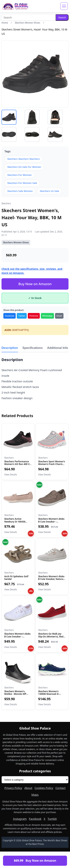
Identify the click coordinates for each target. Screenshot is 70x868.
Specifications (32, 348)
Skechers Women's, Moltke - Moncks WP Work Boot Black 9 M (15, 694)
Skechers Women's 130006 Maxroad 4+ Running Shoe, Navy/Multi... (49, 695)
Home (5, 23)
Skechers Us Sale (49, 191)
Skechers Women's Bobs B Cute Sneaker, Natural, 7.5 (51, 579)
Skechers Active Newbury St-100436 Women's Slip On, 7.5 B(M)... (16, 523)
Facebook (10, 316)
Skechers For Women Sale (22, 183)
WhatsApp (47, 316)
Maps (35, 795)
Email (59, 316)
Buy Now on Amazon (35, 284)
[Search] (29, 17)
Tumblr (52, 819)
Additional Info (58, 348)
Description (10, 348)
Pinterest (34, 316)
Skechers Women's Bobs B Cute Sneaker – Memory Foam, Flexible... (52, 522)
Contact (60, 788)
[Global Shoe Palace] (15, 6)
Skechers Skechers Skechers (24, 159)
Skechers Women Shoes (27, 23)
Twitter (22, 316)
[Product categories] (35, 780)
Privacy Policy (13, 788)
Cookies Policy (44, 788)
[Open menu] (64, 6)
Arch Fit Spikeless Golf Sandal (16, 578)
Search (62, 17)
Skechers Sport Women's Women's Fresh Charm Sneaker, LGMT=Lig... (52, 464)
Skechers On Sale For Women (24, 167)
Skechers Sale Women (20, 191)
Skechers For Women (20, 175)
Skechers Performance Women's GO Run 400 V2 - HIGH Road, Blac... (18, 464)
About (28, 788)
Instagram (20, 819)
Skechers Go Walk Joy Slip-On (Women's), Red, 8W (51, 636)
